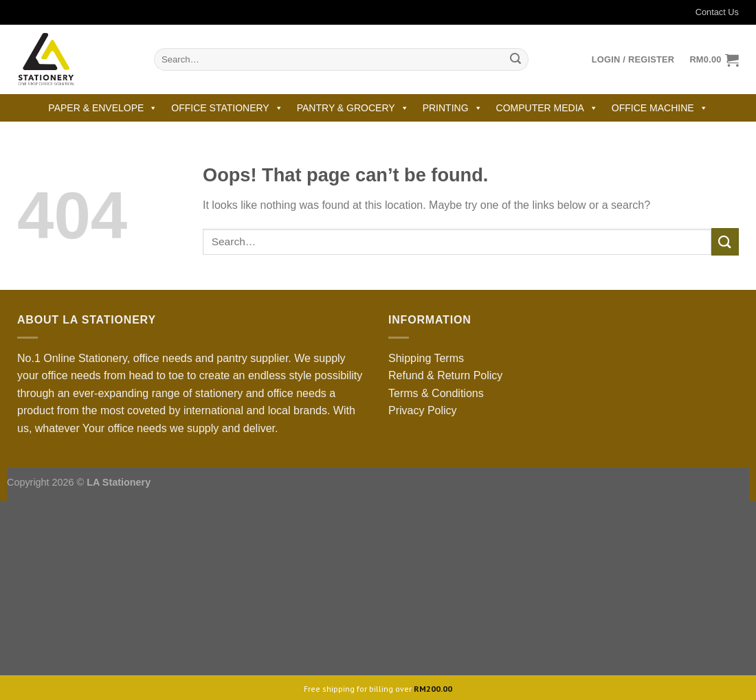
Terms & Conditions (436, 393)
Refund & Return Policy (445, 375)
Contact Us (709, 12)
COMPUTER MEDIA (547, 108)
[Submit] (515, 60)
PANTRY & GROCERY (353, 108)
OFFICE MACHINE (660, 108)
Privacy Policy (423, 410)
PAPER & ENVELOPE (103, 108)
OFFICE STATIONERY (227, 108)
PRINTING (453, 108)
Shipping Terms (426, 358)
